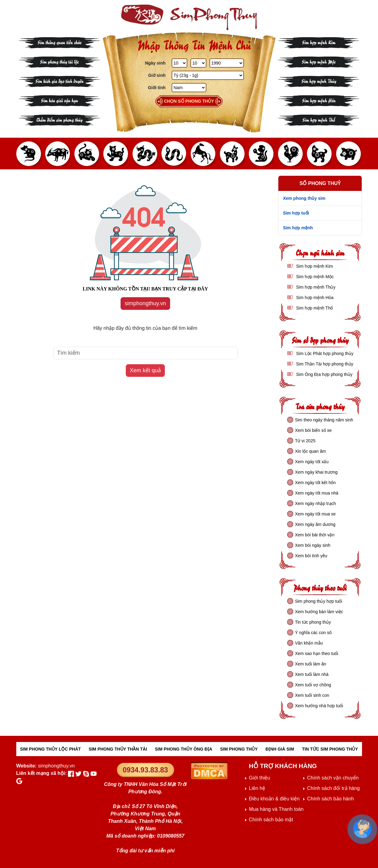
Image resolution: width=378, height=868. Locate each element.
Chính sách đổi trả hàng (333, 788)
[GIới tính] (189, 88)
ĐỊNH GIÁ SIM (280, 749)
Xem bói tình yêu (311, 556)
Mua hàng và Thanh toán (276, 809)
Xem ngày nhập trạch (316, 503)
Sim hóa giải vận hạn (60, 100)
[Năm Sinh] (227, 63)
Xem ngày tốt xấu (312, 462)
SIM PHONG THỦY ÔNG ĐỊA (184, 749)
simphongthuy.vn (145, 303)
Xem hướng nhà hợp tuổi (319, 706)
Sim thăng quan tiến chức (60, 42)
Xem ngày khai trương (316, 472)
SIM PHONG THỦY (239, 749)
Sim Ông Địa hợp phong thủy (324, 374)
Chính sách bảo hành (330, 799)
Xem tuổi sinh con (312, 695)
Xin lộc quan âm (310, 451)
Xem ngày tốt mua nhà (317, 493)
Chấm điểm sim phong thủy (59, 119)
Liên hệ (257, 788)
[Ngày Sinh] (179, 63)
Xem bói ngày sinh (313, 545)
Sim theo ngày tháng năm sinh (324, 420)
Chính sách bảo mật (271, 820)
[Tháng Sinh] (198, 63)
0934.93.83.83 (145, 770)
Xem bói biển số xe (313, 430)
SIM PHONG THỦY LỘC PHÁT (50, 749)
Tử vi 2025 (305, 441)
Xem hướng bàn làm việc (319, 612)
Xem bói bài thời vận (315, 535)
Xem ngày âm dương (315, 524)
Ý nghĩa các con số (313, 633)
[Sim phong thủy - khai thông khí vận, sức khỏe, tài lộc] (189, 17)
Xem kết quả (145, 370)
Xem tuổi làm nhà (312, 674)
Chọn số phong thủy (189, 101)
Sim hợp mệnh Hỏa (319, 100)
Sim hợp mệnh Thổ (319, 119)
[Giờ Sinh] (208, 75)
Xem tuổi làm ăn (310, 664)
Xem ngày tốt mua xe (315, 514)
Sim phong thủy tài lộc (59, 61)
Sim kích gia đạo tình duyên (60, 81)
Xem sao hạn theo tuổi (317, 653)
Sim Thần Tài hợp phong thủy (324, 364)
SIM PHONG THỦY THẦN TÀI (118, 749)
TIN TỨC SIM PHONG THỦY (330, 749)
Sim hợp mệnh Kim (319, 42)
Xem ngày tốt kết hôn (315, 483)
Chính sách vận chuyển (333, 778)
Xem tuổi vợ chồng (313, 685)
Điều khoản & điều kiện (274, 799)
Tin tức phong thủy (313, 622)
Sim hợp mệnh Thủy (319, 81)
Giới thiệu (259, 778)
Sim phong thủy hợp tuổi (319, 601)
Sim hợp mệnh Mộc (319, 61)
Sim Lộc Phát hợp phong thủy (324, 353)
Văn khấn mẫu (309, 643)
